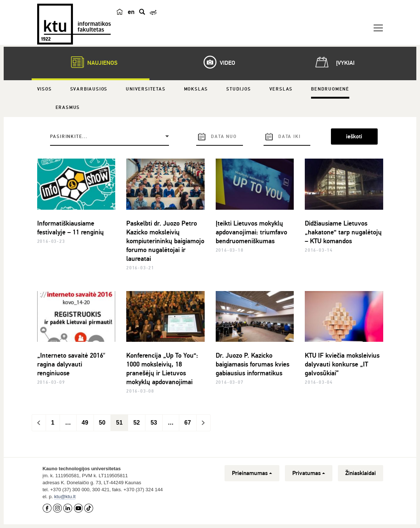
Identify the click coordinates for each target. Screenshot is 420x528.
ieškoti (354, 137)
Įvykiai (333, 62)
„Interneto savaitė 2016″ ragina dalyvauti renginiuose (71, 364)
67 (188, 423)
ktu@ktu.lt (65, 497)
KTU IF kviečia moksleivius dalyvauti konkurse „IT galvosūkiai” (342, 364)
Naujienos (91, 62)
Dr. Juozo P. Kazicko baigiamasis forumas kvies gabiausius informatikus (253, 364)
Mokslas (196, 89)
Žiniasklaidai (361, 473)
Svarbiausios (89, 89)
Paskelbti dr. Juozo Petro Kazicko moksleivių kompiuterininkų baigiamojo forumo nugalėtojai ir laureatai (165, 241)
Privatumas (309, 473)
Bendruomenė (330, 89)
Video (216, 62)
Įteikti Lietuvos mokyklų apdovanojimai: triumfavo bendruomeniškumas (251, 232)
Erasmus (68, 108)
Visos (45, 89)
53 (154, 423)
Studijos (239, 89)
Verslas (281, 89)
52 (137, 423)
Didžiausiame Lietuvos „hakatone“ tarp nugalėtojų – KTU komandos (343, 232)
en (131, 12)
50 (102, 423)
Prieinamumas (252, 473)
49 (85, 423)
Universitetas (146, 89)
